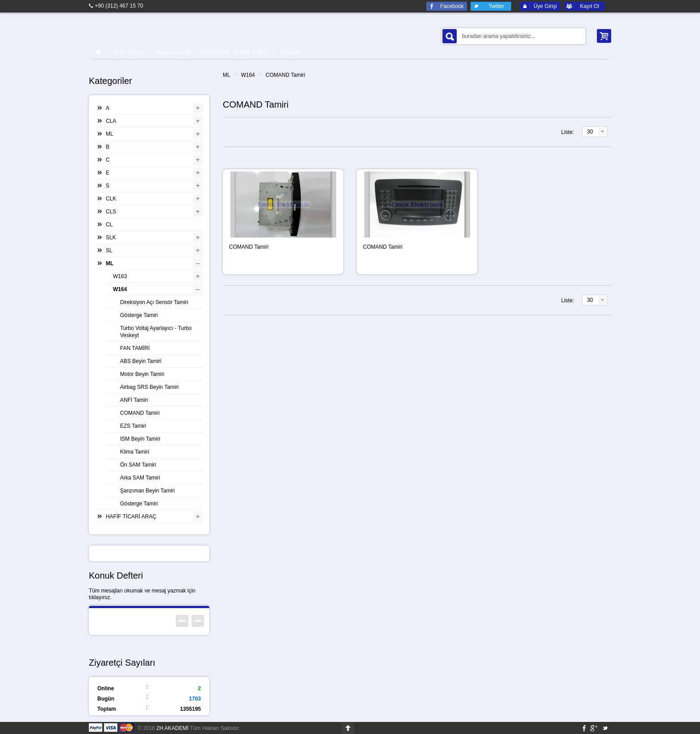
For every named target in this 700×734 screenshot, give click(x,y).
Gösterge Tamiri (139, 315)
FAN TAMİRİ (135, 348)
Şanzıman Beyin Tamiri (148, 491)
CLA (111, 121)
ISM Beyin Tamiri (140, 439)
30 (590, 132)
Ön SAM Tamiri (138, 465)
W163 (120, 276)
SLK (111, 238)
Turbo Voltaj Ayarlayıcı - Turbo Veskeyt (156, 332)
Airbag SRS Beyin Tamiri (149, 387)
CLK (111, 199)
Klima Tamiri (135, 452)
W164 (248, 75)
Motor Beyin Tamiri (142, 374)
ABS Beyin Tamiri (141, 361)
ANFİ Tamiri (134, 400)
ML (227, 75)
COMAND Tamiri (285, 75)
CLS (111, 212)
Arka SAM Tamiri (140, 478)
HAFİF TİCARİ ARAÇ (131, 517)
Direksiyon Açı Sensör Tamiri (154, 302)
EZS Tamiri (133, 426)
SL (109, 250)
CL (109, 225)
